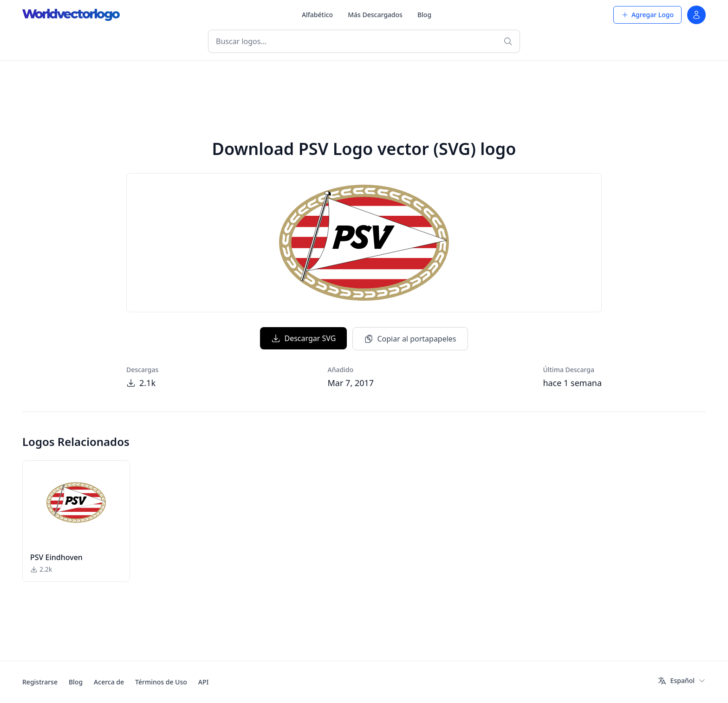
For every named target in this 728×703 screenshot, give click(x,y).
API (204, 682)
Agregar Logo (647, 15)
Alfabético (317, 15)
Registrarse (40, 682)
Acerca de (109, 682)
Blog (424, 15)
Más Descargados (375, 15)
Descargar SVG (303, 338)
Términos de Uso (161, 682)
